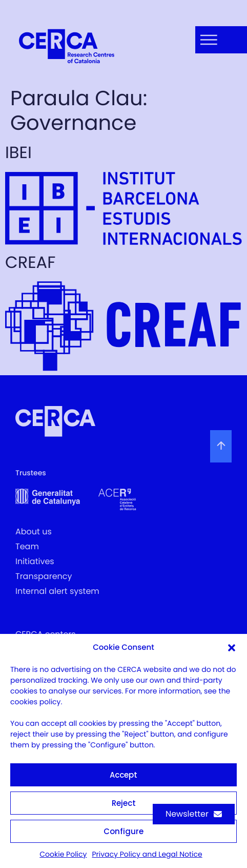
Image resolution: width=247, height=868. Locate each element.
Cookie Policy (63, 854)
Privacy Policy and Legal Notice (147, 854)
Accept (123, 775)
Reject (124, 803)
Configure (123, 831)
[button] (232, 648)
